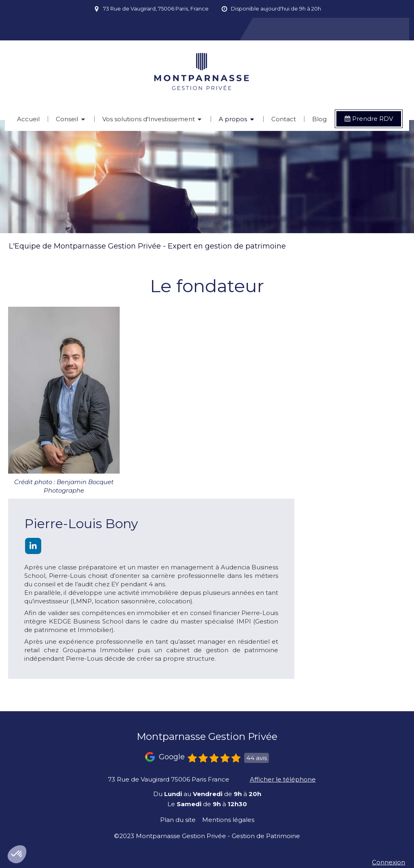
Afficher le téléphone (283, 779)
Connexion (389, 862)
